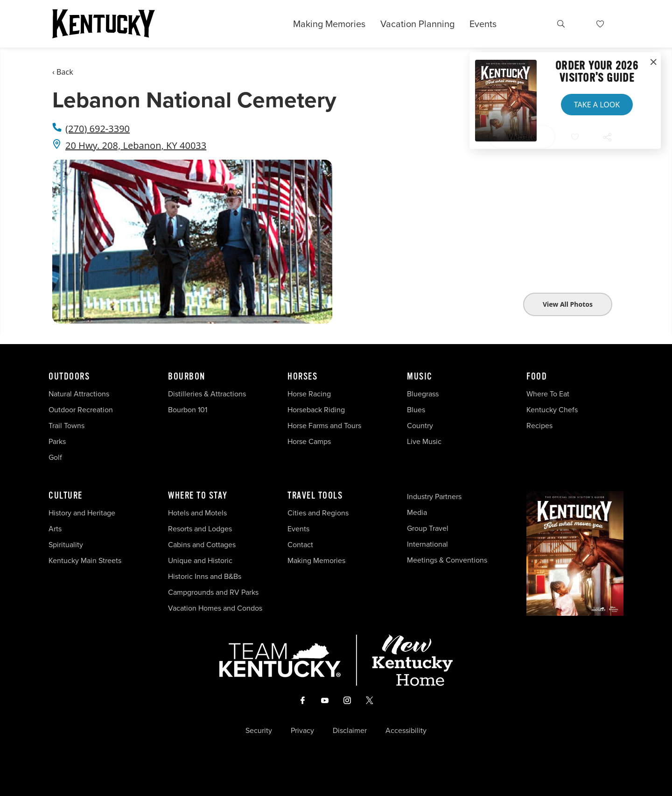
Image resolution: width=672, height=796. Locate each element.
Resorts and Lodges (200, 529)
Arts (55, 529)
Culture (66, 496)
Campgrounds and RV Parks (213, 592)
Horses (302, 377)
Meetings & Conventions (447, 560)
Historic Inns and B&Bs (205, 576)
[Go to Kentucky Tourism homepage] (104, 24)
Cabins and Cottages (202, 545)
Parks (57, 441)
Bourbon (187, 377)
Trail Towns (66, 426)
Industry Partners (434, 497)
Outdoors (69, 377)
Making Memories (329, 24)
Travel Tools (315, 496)
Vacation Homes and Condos (215, 608)
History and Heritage (83, 513)
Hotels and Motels (197, 513)
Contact (300, 545)
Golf (55, 457)
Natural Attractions (79, 394)
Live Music (424, 441)
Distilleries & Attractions (207, 394)
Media (417, 512)
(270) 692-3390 (98, 129)
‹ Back (63, 72)
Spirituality (67, 545)
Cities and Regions (318, 513)
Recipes (540, 426)
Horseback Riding (316, 410)
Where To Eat (548, 394)
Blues (416, 410)
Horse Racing (309, 394)
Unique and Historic (200, 560)
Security (259, 731)
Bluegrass (423, 394)
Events (483, 24)
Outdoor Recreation (81, 410)
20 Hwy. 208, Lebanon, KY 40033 (136, 145)
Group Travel (428, 528)
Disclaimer (350, 731)
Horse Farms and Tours (324, 426)
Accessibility (406, 731)
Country (420, 426)
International (427, 544)
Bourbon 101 (188, 410)
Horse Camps (309, 441)
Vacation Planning (417, 24)
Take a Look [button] (597, 105)
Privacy (302, 731)
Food (537, 377)
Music (420, 377)
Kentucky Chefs (552, 410)
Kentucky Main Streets (85, 560)
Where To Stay (198, 496)
